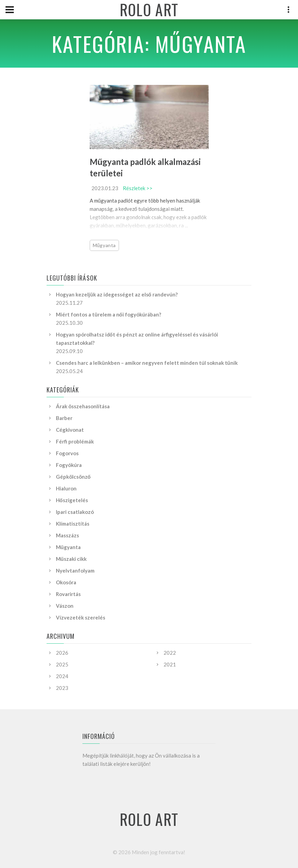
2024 (62, 676)
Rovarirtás (68, 594)
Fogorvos (67, 453)
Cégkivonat (70, 430)
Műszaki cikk (71, 559)
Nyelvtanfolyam (75, 570)
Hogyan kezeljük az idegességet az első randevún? (117, 294)
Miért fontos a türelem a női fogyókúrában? (108, 314)
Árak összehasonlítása (83, 406)
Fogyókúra (69, 465)
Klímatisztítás (73, 524)
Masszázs (67, 535)
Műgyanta (104, 245)
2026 (62, 653)
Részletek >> (138, 188)
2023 (62, 688)
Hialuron (66, 488)
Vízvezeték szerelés (81, 617)
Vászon (65, 606)
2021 (170, 664)
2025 (62, 664)
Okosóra (66, 582)
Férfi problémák (75, 441)
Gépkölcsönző (73, 477)
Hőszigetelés (72, 500)
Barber (64, 418)
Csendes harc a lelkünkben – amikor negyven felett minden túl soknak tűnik (147, 363)
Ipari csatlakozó (75, 512)
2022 (170, 653)
